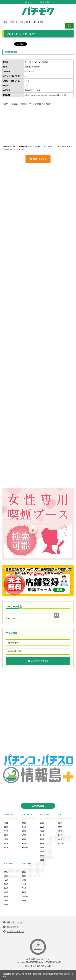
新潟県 (42, 823)
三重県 (42, 860)
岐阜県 (42, 847)
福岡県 (24, 872)
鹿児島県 (25, 896)
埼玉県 (24, 835)
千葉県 (24, 839)
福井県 (42, 835)
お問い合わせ (13, 927)
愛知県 (42, 855)
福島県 (6, 847)
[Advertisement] (38, 123)
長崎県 (24, 880)
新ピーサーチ (29, 104)
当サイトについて (15, 922)
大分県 (24, 888)
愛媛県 (6, 900)
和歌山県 (61, 843)
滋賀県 (60, 823)
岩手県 (6, 831)
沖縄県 (24, 900)
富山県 (42, 827)
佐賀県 (24, 876)
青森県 (6, 827)
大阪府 (60, 831)
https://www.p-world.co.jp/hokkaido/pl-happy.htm (46, 95)
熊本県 (24, 884)
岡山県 (6, 880)
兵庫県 (60, 835)
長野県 (42, 843)
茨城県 (24, 823)
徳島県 (6, 892)
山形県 (6, 843)
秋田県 (6, 839)
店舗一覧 (14, 22)
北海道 (6, 823)
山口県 (6, 888)
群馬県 (24, 831)
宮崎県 (24, 892)
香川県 (6, 896)
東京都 (24, 843)
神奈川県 (25, 847)
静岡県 (42, 851)
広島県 (6, 884)
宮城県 (6, 835)
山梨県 (42, 839)
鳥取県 (6, 872)
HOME (5, 22)
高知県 (6, 904)
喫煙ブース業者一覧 (16, 931)
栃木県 (24, 827)
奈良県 (60, 839)
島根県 (6, 876)
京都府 (60, 827)
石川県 (42, 831)
